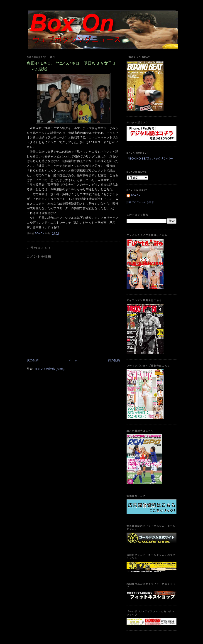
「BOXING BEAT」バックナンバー (150, 159)
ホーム (73, 360)
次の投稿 (33, 360)
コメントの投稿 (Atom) (49, 369)
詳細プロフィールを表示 (140, 202)
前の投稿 (114, 360)
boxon (136, 195)
